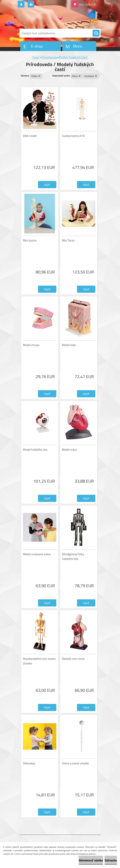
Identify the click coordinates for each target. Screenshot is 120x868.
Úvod (36, 57)
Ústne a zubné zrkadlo (75, 763)
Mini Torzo (68, 240)
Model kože (69, 345)
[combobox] (77, 76)
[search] (96, 33)
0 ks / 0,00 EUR (87, 5)
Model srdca (69, 450)
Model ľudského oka (35, 450)
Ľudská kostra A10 (73, 136)
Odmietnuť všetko (91, 860)
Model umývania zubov (37, 554)
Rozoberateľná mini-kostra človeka (39, 661)
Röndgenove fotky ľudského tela (73, 556)
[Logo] (46, 19)
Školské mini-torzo (73, 659)
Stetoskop (29, 763)
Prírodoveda (49, 57)
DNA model (30, 136)
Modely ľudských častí (73, 57)
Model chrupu (31, 345)
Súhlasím (111, 860)
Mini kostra (30, 240)
